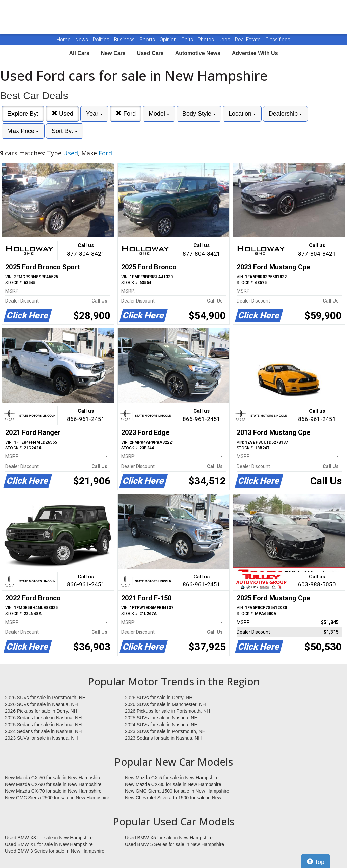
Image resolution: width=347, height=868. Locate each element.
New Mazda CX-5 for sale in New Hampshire (172, 778)
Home (64, 40)
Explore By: (23, 114)
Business (125, 40)
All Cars (79, 53)
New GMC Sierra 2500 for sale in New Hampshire (57, 798)
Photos (207, 40)
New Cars (113, 53)
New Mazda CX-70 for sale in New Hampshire (53, 791)
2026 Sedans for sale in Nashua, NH (43, 718)
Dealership (285, 114)
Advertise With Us (255, 53)
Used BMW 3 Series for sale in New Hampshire (55, 851)
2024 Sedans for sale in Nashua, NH (43, 731)
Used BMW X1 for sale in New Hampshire (49, 844)
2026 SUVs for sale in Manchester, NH (165, 704)
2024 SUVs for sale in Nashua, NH (161, 725)
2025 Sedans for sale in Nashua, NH (43, 725)
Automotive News (198, 53)
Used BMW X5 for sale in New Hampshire (169, 838)
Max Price (23, 131)
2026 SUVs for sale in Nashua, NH (42, 704)
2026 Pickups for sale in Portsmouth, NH (167, 711)
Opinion (169, 40)
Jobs (225, 40)
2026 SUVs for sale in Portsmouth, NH (45, 698)
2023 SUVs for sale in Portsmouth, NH (165, 731)
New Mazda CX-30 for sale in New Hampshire (173, 784)
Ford (126, 114)
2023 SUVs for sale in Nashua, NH (42, 738)
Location (242, 114)
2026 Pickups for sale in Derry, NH (41, 711)
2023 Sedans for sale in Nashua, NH (163, 738)
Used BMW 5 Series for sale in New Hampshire (175, 844)
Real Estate (248, 40)
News (82, 40)
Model (159, 114)
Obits (188, 40)
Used (62, 114)
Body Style (199, 114)
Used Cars (150, 53)
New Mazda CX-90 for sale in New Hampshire (53, 784)
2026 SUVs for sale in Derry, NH (159, 698)
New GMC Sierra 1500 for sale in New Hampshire (177, 791)
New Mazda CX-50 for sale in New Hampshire (53, 778)
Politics (101, 40)
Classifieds (278, 40)
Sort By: (65, 131)
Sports (148, 40)
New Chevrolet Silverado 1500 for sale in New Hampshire (173, 798)
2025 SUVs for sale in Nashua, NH (161, 718)
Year (94, 114)
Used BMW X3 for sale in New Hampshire (49, 838)
